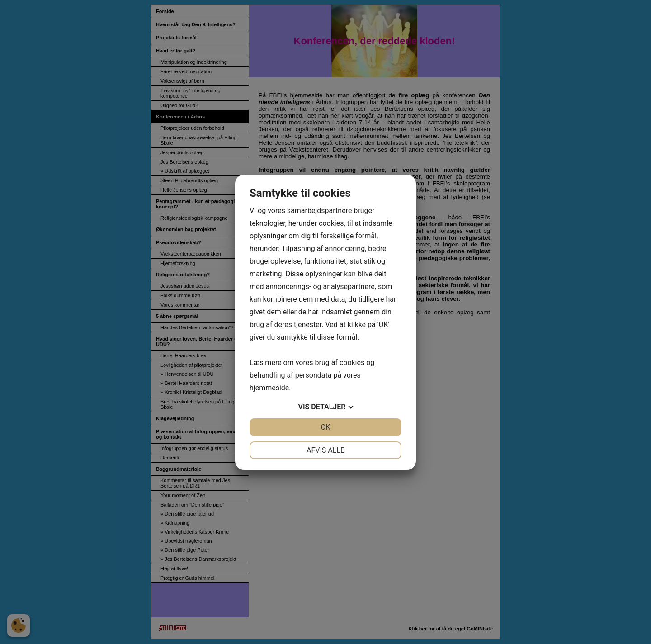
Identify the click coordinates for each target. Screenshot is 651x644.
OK (325, 427)
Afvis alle (325, 450)
